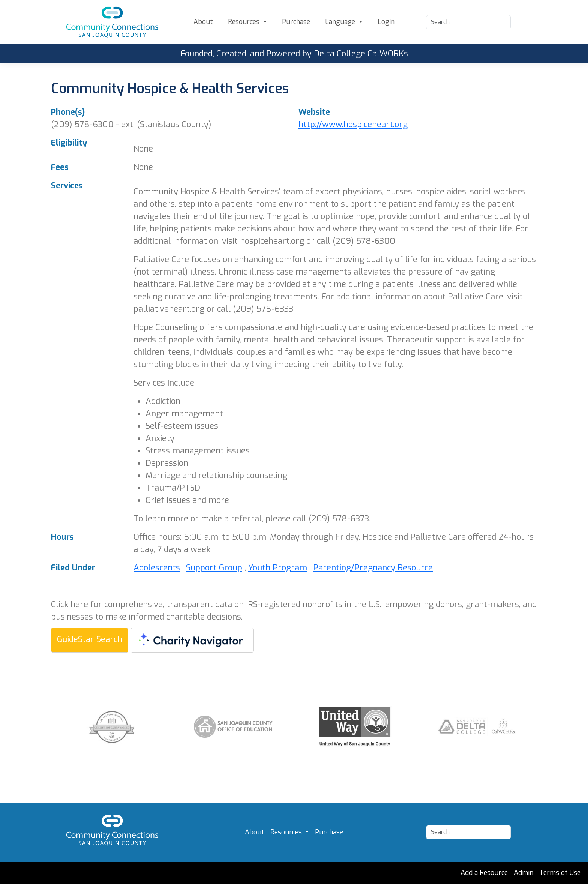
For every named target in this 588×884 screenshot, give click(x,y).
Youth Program (278, 568)
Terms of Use (560, 873)
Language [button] (341, 22)
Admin (523, 873)
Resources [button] (245, 22)
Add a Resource (484, 873)
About (203, 22)
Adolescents (157, 568)
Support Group (214, 568)
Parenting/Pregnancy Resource (373, 568)
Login (386, 22)
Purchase (296, 22)
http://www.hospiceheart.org (353, 124)
